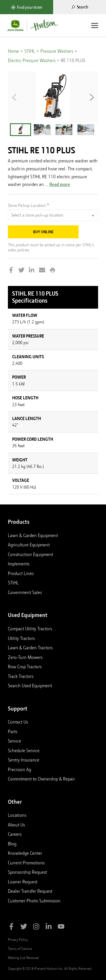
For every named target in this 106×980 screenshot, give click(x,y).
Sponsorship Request (27, 872)
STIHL (30, 51)
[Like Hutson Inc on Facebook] (11, 927)
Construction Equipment (31, 554)
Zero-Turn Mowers (25, 657)
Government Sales (25, 592)
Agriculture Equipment (29, 545)
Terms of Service (20, 949)
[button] (20, 130)
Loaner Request (23, 882)
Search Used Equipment (30, 686)
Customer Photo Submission (34, 901)
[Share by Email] (42, 271)
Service (15, 741)
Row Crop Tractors (25, 667)
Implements (19, 564)
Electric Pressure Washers (32, 61)
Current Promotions (26, 863)
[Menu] (95, 26)
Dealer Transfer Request (30, 891)
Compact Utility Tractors (30, 629)
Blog (12, 844)
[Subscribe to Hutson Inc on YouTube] (61, 927)
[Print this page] (53, 271)
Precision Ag (20, 769)
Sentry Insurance (24, 760)
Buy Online (43, 232)
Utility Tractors (21, 638)
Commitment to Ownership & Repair (41, 779)
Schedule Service (24, 750)
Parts (13, 731)
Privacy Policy (18, 939)
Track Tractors (21, 676)
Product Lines (21, 573)
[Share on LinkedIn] (32, 271)
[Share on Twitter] (21, 271)
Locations (17, 815)
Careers (15, 834)
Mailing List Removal (23, 958)
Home (13, 51)
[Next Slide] (92, 97)
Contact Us (18, 722)
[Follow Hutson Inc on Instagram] (36, 927)
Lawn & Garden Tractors (30, 648)
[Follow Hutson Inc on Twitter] (24, 927)
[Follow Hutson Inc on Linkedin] (49, 927)
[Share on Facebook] (11, 271)
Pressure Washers (57, 51)
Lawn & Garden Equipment (33, 535)
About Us (16, 825)
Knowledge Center (25, 853)
